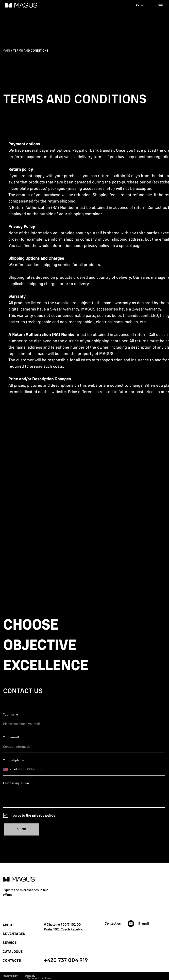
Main (6, 50)
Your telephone (13, 760)
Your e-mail (11, 737)
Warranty (30, 976)
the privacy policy (41, 815)
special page (130, 245)
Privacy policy (10, 976)
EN (138, 5)
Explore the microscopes (21, 890)
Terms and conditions (39, 978)
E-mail (144, 924)
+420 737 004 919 (66, 960)
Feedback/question (16, 783)
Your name (10, 714)
